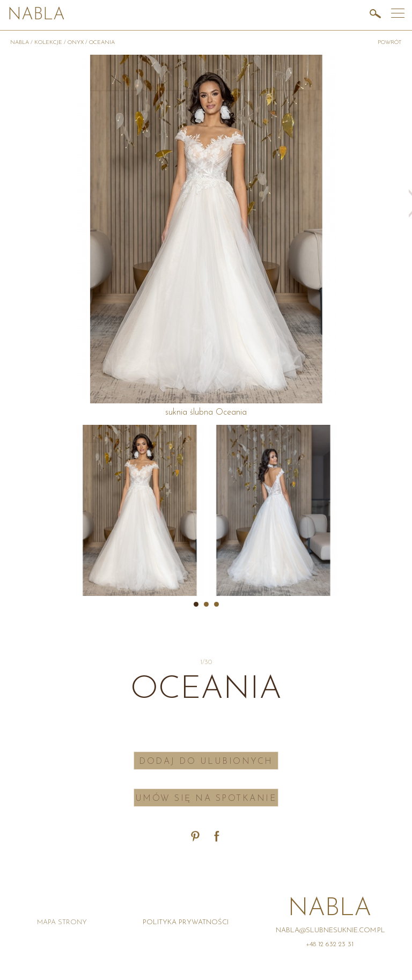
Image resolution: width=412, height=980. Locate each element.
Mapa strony (62, 922)
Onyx (76, 43)
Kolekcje (48, 43)
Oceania (102, 43)
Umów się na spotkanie (206, 799)
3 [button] (216, 604)
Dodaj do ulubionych (206, 762)
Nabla (36, 15)
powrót (390, 43)
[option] (140, 510)
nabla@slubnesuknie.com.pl (330, 930)
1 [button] (196, 604)
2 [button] (206, 604)
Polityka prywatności (186, 922)
